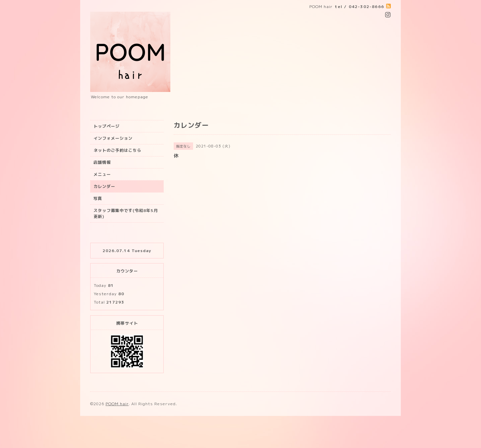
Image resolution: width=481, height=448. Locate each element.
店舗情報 (102, 162)
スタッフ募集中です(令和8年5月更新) (126, 213)
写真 (98, 198)
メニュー (102, 174)
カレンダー (104, 186)
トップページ (107, 126)
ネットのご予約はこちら (117, 150)
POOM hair (117, 404)
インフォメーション (113, 138)
